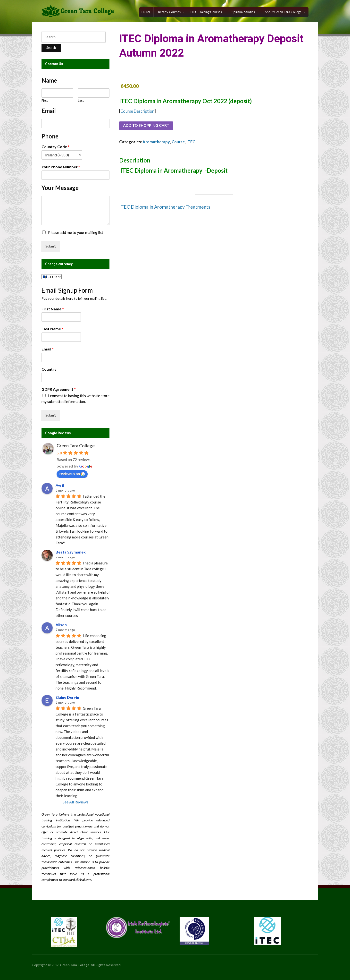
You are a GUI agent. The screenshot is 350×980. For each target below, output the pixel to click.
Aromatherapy (156, 142)
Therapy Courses (171, 12)
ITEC (193, 142)
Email (48, 349)
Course (179, 142)
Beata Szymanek (71, 552)
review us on (72, 474)
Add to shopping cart (149, 126)
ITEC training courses (208, 12)
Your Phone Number (61, 167)
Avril (60, 485)
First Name (53, 309)
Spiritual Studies (246, 12)
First (45, 101)
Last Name (52, 329)
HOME (146, 12)
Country (49, 369)
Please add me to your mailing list (76, 232)
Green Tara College (76, 446)
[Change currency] (52, 277)
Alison (61, 625)
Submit (51, 246)
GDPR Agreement (59, 389)
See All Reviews (75, 802)
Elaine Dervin (67, 697)
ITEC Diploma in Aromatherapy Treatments (166, 207)
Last (81, 101)
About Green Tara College (285, 12)
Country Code (55, 147)
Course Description (138, 111)
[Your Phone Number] (75, 175)
